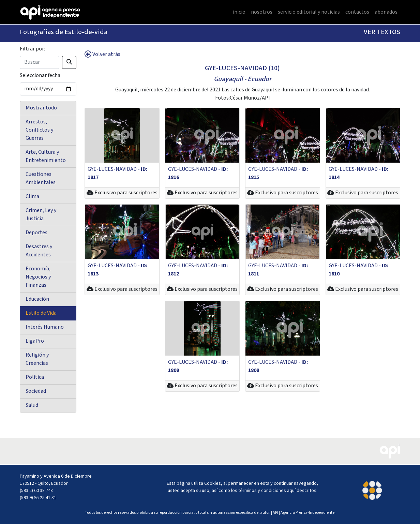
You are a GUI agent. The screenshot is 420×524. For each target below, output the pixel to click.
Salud (32, 405)
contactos (357, 12)
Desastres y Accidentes (39, 251)
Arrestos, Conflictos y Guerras (39, 130)
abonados (386, 12)
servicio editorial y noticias (309, 12)
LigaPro (35, 341)
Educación (37, 299)
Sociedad (36, 391)
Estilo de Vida (41, 313)
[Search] (40, 62)
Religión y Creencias (37, 359)
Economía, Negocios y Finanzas (38, 277)
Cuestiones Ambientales (41, 178)
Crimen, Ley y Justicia (41, 215)
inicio (239, 12)
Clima (32, 197)
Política (35, 377)
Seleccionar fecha (40, 76)
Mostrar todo (41, 108)
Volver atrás (102, 54)
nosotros (262, 12)
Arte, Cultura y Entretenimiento (46, 156)
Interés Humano (45, 327)
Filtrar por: (32, 49)
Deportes (36, 233)
